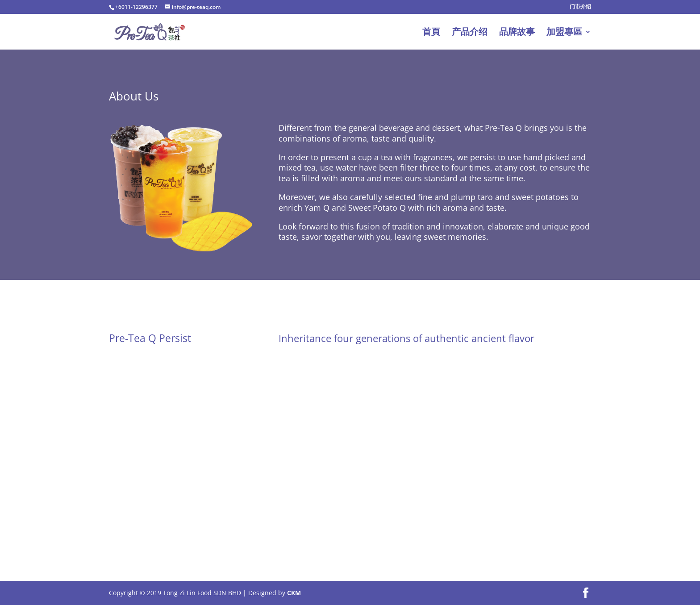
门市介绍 (580, 7)
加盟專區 (564, 33)
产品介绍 (470, 33)
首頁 (431, 33)
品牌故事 (517, 33)
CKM (294, 593)
